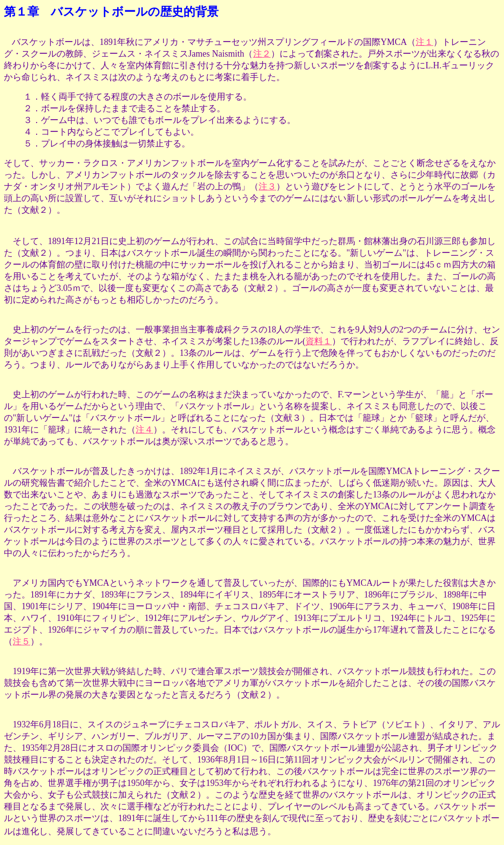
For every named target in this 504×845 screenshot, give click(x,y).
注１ (424, 42)
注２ (262, 54)
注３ (267, 186)
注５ (21, 641)
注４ (144, 430)
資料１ (319, 341)
